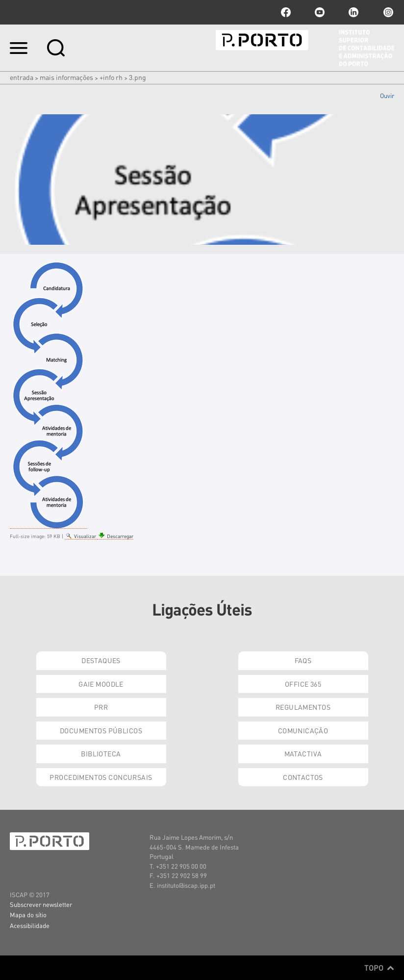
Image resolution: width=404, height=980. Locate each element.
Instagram (387, 12)
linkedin (353, 12)
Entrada (22, 77)
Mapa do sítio (28, 915)
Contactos (303, 777)
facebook (286, 12)
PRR (101, 707)
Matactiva (303, 753)
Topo (379, 968)
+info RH (111, 77)
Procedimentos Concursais (101, 777)
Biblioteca (101, 753)
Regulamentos (303, 707)
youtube (320, 12)
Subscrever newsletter (41, 904)
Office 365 (303, 684)
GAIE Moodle (101, 684)
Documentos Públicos (101, 730)
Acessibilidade (30, 925)
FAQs (303, 660)
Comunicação (303, 730)
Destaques (101, 660)
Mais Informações (66, 77)
